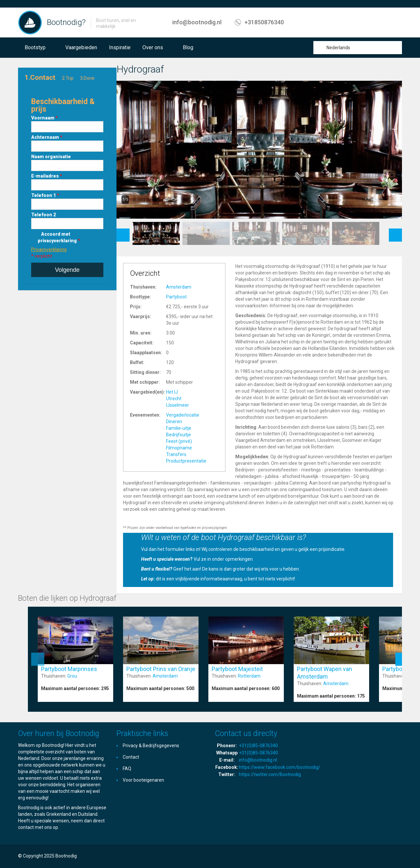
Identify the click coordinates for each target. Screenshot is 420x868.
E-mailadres (47, 176)
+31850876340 (264, 22)
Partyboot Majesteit (237, 669)
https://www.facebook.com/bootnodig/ (280, 767)
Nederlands (338, 48)
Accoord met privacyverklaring (59, 237)
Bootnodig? (66, 22)
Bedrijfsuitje (178, 435)
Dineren (174, 422)
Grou (72, 676)
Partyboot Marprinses (69, 669)
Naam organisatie (51, 157)
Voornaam (44, 118)
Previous (123, 232)
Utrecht (174, 399)
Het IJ (172, 392)
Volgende (67, 270)
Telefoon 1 (45, 195)
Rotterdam (249, 676)
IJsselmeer (178, 405)
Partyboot (176, 297)
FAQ (127, 769)
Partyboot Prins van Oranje (161, 669)
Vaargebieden (81, 47)
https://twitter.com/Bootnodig (270, 774)
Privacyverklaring (49, 250)
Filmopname (179, 448)
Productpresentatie (186, 461)
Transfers (176, 454)
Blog (188, 47)
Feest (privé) (179, 441)
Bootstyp (35, 47)
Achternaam (47, 137)
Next (396, 232)
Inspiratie (120, 47)
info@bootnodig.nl (197, 22)
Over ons (153, 47)
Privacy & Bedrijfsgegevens (151, 746)
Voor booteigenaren (143, 780)
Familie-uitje (179, 428)
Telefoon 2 (43, 215)
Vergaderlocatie (183, 415)
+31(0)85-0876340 (258, 746)
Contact (131, 757)
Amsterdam (179, 287)
